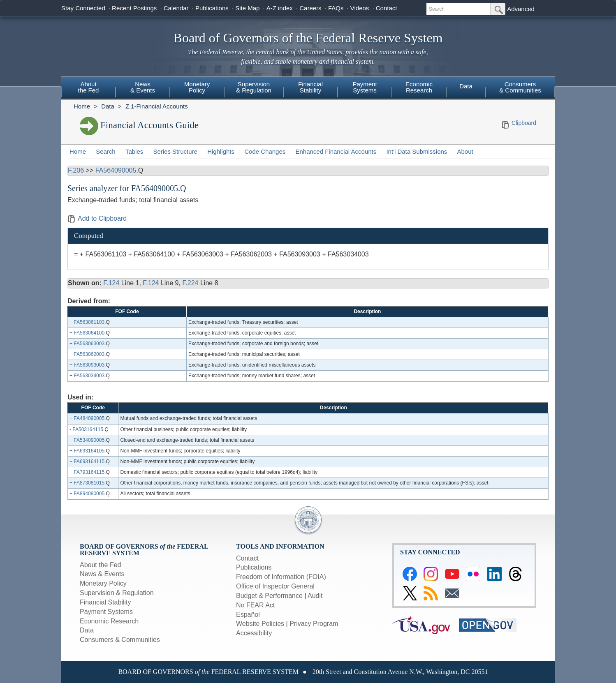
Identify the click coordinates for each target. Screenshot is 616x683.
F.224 (190, 283)
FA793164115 (89, 472)
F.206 (76, 170)
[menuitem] (88, 88)
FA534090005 (89, 440)
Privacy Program (314, 624)
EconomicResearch (419, 87)
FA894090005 (89, 494)
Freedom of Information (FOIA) (281, 577)
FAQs (336, 8)
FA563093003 (89, 365)
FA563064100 (89, 333)
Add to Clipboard (97, 218)
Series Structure (175, 151)
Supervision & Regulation (117, 593)
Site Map (247, 8)
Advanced (521, 9)
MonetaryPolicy (197, 87)
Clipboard (524, 123)
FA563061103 (89, 322)
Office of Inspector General (275, 586)
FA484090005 (89, 418)
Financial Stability (105, 602)
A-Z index (280, 8)
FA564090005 (116, 170)
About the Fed (101, 565)
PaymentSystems (365, 87)
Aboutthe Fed (89, 87)
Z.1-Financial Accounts (157, 106)
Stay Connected (83, 8)
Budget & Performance (269, 596)
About (465, 151)
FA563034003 (89, 376)
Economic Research (109, 621)
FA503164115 (88, 429)
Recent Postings (134, 8)
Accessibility (254, 633)
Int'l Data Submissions (417, 151)
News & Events (102, 574)
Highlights (221, 151)
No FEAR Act (255, 605)
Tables (134, 151)
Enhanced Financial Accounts (336, 151)
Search (106, 151)
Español (248, 615)
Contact (387, 8)
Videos (360, 8)
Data (466, 86)
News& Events (143, 87)
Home (82, 106)
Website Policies (260, 624)
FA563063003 (89, 344)
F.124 (111, 283)
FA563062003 (89, 354)
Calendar (176, 8)
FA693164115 (89, 461)
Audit (315, 596)
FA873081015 (89, 483)
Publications (212, 8)
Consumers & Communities (520, 87)
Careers (310, 8)
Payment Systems (106, 612)
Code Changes (265, 151)
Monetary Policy (103, 583)
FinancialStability (310, 87)
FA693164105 (89, 451)
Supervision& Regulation (254, 87)
